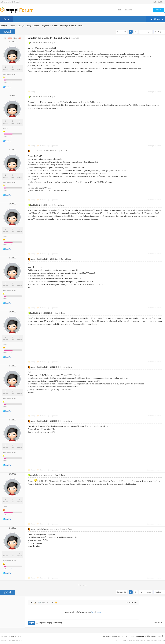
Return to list (121, 32)
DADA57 (12, 96)
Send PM (8, 87)
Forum (6, 19)
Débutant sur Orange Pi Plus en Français (68, 26)
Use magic (150, 92)
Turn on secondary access (164, 2)
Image (39, 603)
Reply (33, 92)
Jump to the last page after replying (49, 623)
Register (160, 2)
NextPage (158, 32)
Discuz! (14, 636)
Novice (5, 128)
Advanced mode (132, 602)
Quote (48, 603)
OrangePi (4, 26)
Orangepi (17, 2)
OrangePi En (140, 636)
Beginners (45, 26)
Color (35, 603)
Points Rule (158, 622)
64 (20, 67)
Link (44, 603)
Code (52, 603)
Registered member (9, 74)
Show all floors (59, 43)
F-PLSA (12, 42)
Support (43, 146)
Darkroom (129, 636)
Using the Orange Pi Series (28, 26)
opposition (54, 146)
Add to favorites (6, 2)
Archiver (106, 636)
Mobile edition (117, 636)
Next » (82, 585)
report (159, 92)
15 (12, 67)
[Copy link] (75, 38)
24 (20, 121)
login (155, 2)
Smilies (56, 603)
